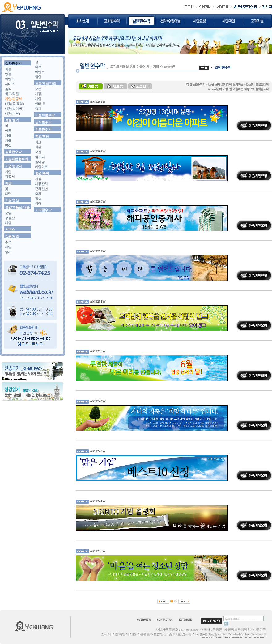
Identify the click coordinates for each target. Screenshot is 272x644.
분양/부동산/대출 (17, 207)
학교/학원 (12, 94)
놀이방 (40, 162)
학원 (38, 147)
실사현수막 (13, 63)
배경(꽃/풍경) (14, 104)
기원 (38, 179)
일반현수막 (223, 67)
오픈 (38, 89)
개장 (38, 94)
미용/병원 (12, 200)
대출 (8, 223)
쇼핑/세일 (12, 236)
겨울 (8, 140)
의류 (38, 67)
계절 (8, 69)
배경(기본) (12, 114)
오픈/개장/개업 (46, 83)
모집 (38, 152)
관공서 (10, 177)
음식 (8, 89)
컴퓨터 (40, 157)
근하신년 (41, 189)
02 (176, 601)
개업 (38, 99)
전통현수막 (43, 129)
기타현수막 (43, 210)
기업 (8, 172)
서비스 (10, 84)
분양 (8, 213)
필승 (38, 199)
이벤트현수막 (45, 115)
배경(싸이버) (14, 109)
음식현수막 (43, 122)
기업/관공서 (13, 99)
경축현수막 (13, 152)
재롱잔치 (41, 184)
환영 (38, 204)
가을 (8, 135)
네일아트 (41, 167)
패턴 (8, 194)
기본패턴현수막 (17, 159)
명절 (8, 74)
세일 (8, 247)
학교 (38, 142)
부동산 (10, 218)
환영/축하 (42, 173)
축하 (38, 194)
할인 (38, 77)
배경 (8, 183)
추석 (8, 242)
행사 (8, 252)
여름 (8, 131)
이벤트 (10, 79)
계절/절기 (12, 120)
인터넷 (40, 104)
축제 (38, 109)
